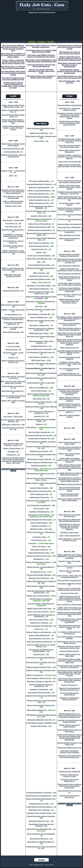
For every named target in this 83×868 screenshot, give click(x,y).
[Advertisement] (42, 28)
